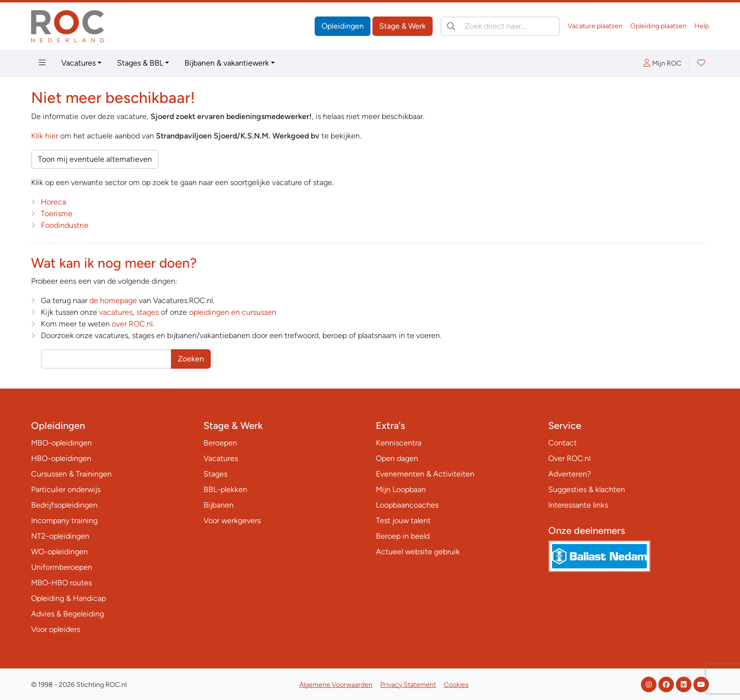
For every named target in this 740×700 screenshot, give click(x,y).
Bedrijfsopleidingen (64, 505)
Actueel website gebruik (418, 552)
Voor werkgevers (232, 521)
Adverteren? (570, 474)
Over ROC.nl (569, 458)
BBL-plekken (225, 489)
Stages (215, 474)
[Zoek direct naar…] (500, 26)
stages (148, 312)
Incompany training (64, 521)
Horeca (53, 202)
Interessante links (578, 505)
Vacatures (78, 63)
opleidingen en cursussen (233, 312)
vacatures (116, 312)
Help (702, 26)
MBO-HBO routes (61, 583)
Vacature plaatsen (595, 26)
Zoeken (191, 359)
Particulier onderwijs (66, 489)
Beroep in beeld (403, 536)
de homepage (113, 300)
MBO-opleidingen (61, 443)
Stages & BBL (140, 63)
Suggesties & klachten (587, 489)
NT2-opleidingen (60, 536)
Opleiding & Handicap (68, 598)
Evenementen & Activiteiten (425, 474)
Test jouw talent (403, 521)
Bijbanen (219, 505)
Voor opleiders (56, 629)
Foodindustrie (65, 225)
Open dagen (397, 458)
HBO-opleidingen (61, 458)
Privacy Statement (408, 685)
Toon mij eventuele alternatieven (95, 159)
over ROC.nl (132, 324)
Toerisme (57, 213)
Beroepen (220, 443)
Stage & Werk (403, 26)
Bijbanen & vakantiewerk (227, 63)
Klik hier (45, 136)
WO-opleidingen (59, 552)
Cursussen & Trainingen (71, 474)
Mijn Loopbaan (401, 489)
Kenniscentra (399, 443)
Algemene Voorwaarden (336, 685)
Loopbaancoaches (407, 505)
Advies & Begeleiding (67, 614)
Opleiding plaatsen (658, 26)
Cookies (456, 685)
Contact (563, 443)
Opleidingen (343, 26)
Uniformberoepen (62, 567)
